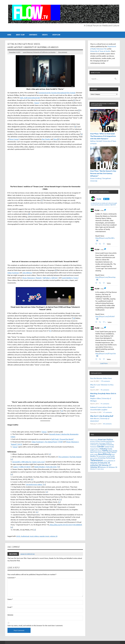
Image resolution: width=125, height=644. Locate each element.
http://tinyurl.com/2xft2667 (105, 316)
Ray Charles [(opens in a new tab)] (46, 139)
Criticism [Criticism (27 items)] (93, 445)
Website (10, 615)
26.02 (18, 536)
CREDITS (45, 35)
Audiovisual (25, 536)
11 (50, 331)
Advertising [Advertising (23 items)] (94, 440)
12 (62, 411)
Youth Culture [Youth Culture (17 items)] (100, 469)
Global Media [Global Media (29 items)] (109, 447)
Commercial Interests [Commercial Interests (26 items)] (107, 441)
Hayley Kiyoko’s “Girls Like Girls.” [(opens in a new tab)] (46, 467)
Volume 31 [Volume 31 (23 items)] (94, 469)
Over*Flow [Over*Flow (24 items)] (98, 452)
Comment (12, 578)
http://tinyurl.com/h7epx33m (106, 353)
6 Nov (102, 210)
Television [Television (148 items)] (97, 460)
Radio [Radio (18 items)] (113, 455)
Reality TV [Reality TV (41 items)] (94, 456)
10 (74, 318)
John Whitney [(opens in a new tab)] (27, 273)
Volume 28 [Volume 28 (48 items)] (95, 467)
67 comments (108, 412)
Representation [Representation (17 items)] (102, 456)
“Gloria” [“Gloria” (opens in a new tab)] (15, 447)
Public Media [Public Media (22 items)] (94, 454)
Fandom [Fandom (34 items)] (103, 444)
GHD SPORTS (13, 554)
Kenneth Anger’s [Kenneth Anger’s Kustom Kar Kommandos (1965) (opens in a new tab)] (55, 434)
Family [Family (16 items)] (98, 445)
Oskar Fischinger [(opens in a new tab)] (13, 273)
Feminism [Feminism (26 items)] (93, 447)
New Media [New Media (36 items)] (113, 451)
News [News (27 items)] (92, 452)
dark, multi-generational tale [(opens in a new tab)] (30, 98)
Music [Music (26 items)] (100, 451)
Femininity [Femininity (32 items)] (110, 445)
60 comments (107, 424)
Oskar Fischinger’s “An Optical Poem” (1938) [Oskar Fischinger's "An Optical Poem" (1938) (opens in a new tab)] (47, 442)
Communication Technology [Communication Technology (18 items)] (98, 443)
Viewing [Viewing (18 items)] (106, 461)
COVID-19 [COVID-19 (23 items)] (109, 443)
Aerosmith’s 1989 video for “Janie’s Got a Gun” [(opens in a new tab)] (29, 462)
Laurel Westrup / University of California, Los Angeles (39, 52)
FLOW (97, 210)
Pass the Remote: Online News (101, 378)
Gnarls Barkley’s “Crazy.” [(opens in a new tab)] (70, 278)
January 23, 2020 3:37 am (27, 554)
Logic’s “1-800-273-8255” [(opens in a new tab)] (22, 467)
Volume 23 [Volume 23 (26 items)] (112, 461)
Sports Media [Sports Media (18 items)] (94, 458)
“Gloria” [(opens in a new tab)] (37, 103)
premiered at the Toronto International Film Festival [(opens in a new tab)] (57, 93)
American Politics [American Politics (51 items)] (105, 439)
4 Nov (102, 289)
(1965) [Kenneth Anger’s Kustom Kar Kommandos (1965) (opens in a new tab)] (13, 437)
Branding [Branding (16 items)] (92, 441)
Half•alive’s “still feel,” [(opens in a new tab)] (51, 278)
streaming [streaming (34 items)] (102, 458)
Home (9, 35)
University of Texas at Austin (100, 51)
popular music (44, 536)
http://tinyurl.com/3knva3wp (105, 277)
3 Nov (102, 328)
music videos (34, 536)
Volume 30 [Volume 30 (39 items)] (113, 467)
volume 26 (54, 536)
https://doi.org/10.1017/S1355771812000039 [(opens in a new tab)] (66, 525)
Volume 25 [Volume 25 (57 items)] (105, 463)
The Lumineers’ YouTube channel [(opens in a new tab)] (70, 457)
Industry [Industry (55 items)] (103, 449)
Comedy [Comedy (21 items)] (97, 441)
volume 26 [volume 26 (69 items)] (96, 465)
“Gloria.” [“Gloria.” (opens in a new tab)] (44, 432)
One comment (63, 52)
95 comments (105, 390)
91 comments (105, 404)
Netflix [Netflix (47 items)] (105, 451)
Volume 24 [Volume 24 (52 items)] (95, 463)
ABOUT (20, 35)
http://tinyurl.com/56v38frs (105, 238)
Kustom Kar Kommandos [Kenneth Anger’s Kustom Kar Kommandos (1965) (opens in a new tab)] (70, 434)
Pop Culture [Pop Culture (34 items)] (112, 452)
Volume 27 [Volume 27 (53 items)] (106, 465)
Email (10, 607)
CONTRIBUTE (33, 35)
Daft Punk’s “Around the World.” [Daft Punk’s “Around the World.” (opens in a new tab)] (63, 439)
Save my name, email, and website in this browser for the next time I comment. (35, 625)
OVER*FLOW (56, 35)
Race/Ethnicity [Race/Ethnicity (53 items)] (105, 454)
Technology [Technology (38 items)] (110, 458)
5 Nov (102, 250)
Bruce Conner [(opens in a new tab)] (14, 139)
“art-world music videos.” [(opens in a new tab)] (34, 484)
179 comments (105, 381)
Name (10, 599)
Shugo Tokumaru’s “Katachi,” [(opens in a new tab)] (32, 278)
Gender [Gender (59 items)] (101, 446)
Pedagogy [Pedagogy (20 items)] (104, 452)
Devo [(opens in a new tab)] (55, 139)
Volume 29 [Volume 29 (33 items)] (104, 467)
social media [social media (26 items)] (111, 456)
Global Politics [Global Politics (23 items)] (95, 449)
